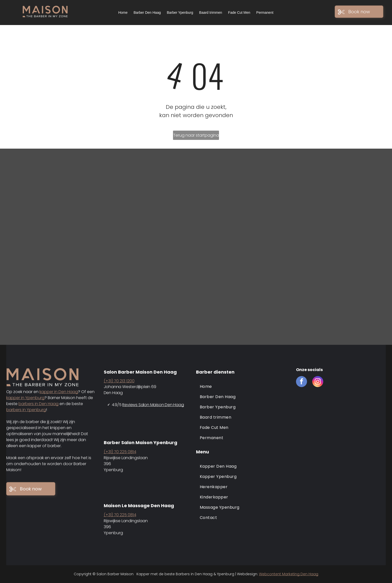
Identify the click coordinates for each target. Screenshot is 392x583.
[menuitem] (243, 386)
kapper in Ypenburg (25, 398)
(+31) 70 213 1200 (119, 381)
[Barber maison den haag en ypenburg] (147, 198)
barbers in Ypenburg (26, 410)
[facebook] (301, 382)
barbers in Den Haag (38, 404)
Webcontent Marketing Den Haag (289, 574)
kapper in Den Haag (59, 392)
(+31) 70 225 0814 (120, 452)
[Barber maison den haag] (49, 198)
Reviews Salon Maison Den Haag (153, 405)
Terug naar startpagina (196, 135)
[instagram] (318, 382)
